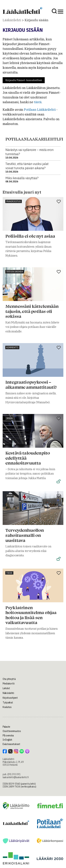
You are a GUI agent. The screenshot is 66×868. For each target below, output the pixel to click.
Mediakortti (9, 684)
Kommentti (12, 347)
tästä (38, 102)
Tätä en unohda (15, 272)
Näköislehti (8, 693)
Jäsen (9, 418)
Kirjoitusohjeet (10, 698)
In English (7, 740)
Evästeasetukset (11, 744)
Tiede (9, 573)
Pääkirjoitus (14, 201)
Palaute (6, 727)
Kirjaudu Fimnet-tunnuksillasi (24, 80)
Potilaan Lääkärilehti (40, 110)
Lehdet (6, 688)
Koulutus (7, 707)
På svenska (8, 736)
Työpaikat (8, 703)
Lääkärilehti (12, 20)
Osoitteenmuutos (12, 731)
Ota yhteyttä (9, 679)
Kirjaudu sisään (37, 20)
